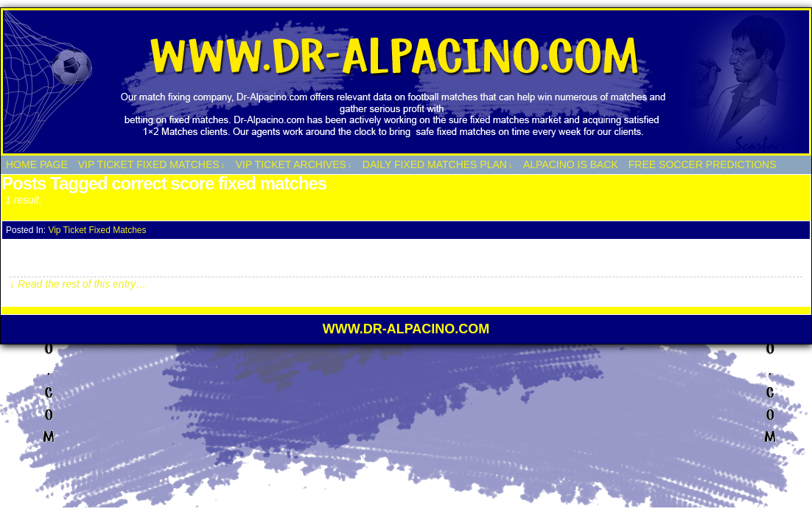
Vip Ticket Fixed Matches (151, 165)
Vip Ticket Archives (294, 165)
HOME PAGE (37, 164)
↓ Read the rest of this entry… (78, 284)
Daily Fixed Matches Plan (438, 165)
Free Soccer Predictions (703, 164)
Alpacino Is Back (571, 164)
